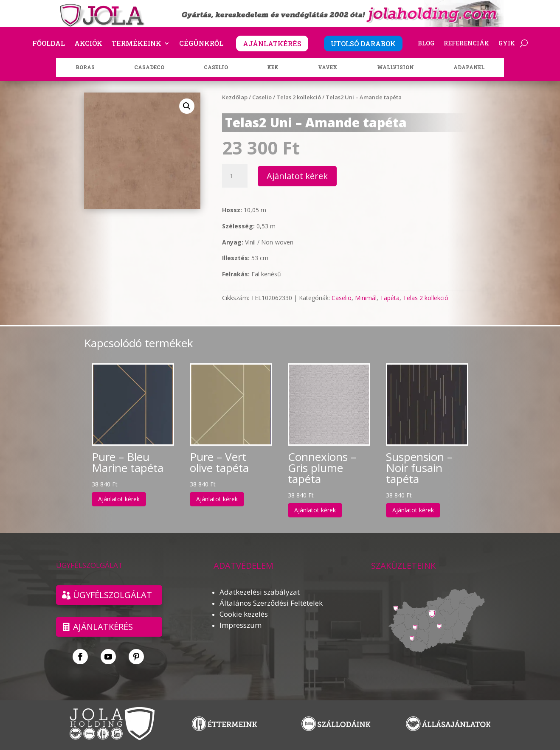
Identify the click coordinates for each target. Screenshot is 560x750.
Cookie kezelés (244, 614)
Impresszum (241, 625)
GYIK (507, 44)
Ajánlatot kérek (297, 176)
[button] (187, 106)
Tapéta (390, 298)
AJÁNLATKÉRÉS (272, 44)
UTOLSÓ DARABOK (363, 44)
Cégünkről (201, 44)
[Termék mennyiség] (235, 176)
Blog (426, 44)
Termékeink (136, 44)
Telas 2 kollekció (299, 97)
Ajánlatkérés (103, 627)
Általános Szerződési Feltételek (271, 603)
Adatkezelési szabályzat (260, 592)
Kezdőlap (235, 97)
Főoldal (49, 44)
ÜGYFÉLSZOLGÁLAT (113, 595)
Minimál (366, 298)
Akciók (88, 44)
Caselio (262, 97)
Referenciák (466, 44)
